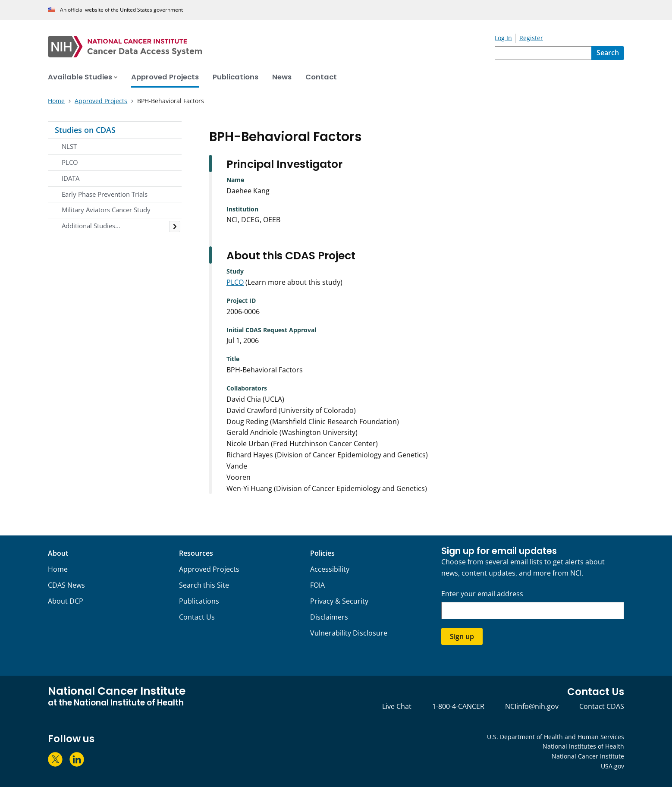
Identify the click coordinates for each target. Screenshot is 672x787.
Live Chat (397, 706)
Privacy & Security (339, 601)
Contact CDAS (602, 706)
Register (531, 38)
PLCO (70, 162)
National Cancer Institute (588, 756)
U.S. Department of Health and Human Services (556, 737)
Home (58, 569)
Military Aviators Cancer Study (106, 210)
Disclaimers (329, 617)
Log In (503, 38)
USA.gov (612, 766)
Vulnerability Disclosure (349, 633)
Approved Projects (209, 569)
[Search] (608, 53)
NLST (69, 146)
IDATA (71, 178)
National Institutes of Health (583, 746)
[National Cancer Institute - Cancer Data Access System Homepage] (271, 47)
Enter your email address (482, 594)
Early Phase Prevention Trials (105, 194)
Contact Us (197, 617)
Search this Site (204, 585)
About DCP (66, 601)
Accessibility (330, 569)
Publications (199, 601)
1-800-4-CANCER (458, 706)
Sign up (462, 636)
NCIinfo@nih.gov (532, 706)
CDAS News (66, 585)
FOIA (317, 585)
